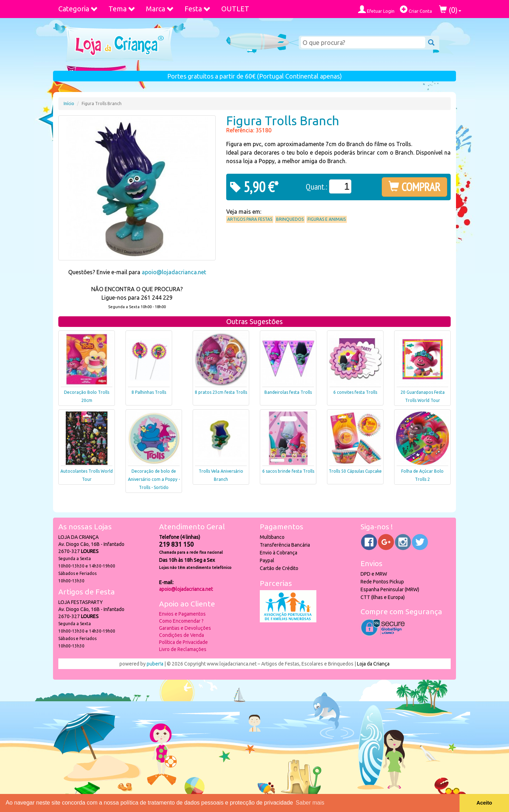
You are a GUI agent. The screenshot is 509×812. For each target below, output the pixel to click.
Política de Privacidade (183, 642)
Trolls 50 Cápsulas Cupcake (355, 471)
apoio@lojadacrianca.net (174, 272)
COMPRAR (414, 187)
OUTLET (235, 9)
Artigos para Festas (250, 219)
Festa (198, 9)
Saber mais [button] (310, 803)
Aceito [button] (484, 803)
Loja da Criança (373, 664)
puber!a (155, 664)
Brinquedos (290, 219)
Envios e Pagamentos (182, 614)
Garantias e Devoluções (185, 628)
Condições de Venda (182, 635)
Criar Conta (416, 9)
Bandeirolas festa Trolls (288, 392)
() (450, 10)
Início (69, 103)
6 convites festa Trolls (355, 392)
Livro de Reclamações (183, 649)
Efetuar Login (376, 9)
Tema (122, 9)
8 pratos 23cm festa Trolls (221, 392)
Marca (160, 9)
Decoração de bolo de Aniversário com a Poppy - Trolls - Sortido (154, 479)
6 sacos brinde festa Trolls (288, 471)
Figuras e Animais (327, 219)
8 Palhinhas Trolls (149, 392)
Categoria (78, 9)
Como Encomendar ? (181, 621)
